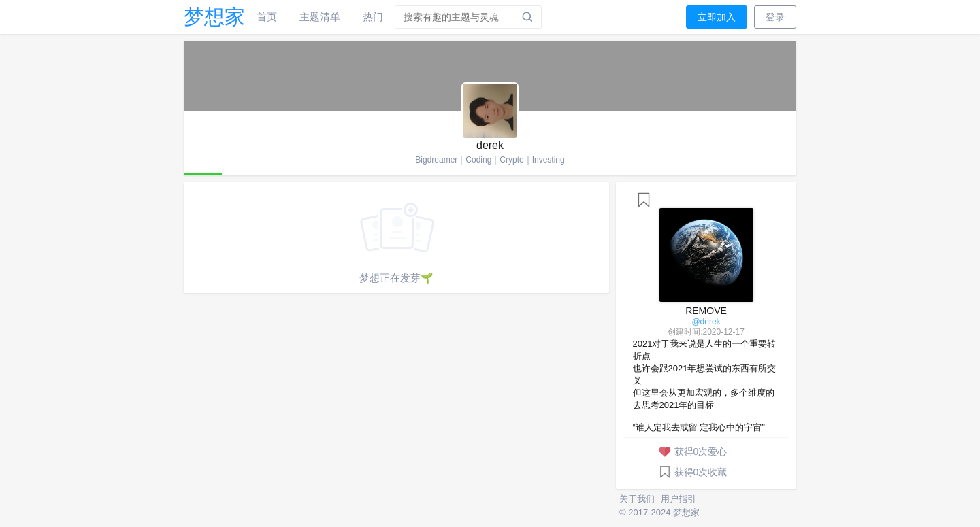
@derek (706, 322)
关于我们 (638, 499)
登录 (775, 17)
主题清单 (320, 17)
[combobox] (469, 17)
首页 (267, 17)
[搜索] (527, 17)
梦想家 (214, 17)
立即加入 (717, 17)
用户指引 (679, 499)
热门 (373, 17)
